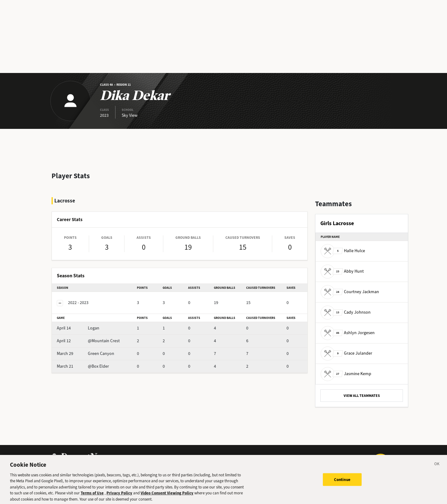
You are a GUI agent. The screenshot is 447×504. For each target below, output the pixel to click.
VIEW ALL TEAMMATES (362, 396)
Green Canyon (86, 354)
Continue (342, 483)
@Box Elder (83, 366)
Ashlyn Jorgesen (348, 333)
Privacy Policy (119, 496)
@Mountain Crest (88, 341)
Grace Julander (346, 353)
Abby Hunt (342, 271)
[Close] (437, 468)
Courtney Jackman (350, 292)
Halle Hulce (343, 251)
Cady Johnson (346, 312)
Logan (78, 328)
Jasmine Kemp (346, 374)
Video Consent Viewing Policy (167, 496)
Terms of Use (92, 496)
